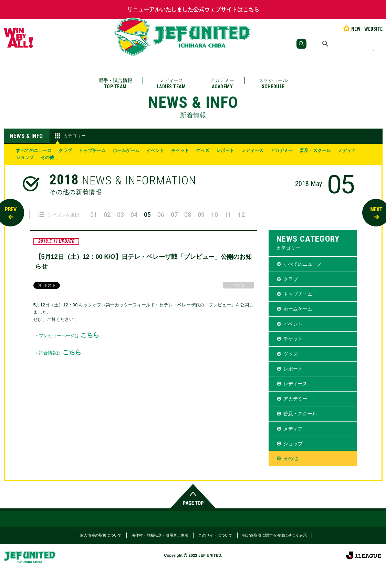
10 (215, 215)
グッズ (203, 150)
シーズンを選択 (59, 215)
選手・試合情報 (115, 84)
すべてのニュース (34, 150)
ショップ (25, 157)
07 (174, 215)
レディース (171, 84)
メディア (347, 150)
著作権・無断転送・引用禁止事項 (160, 535)
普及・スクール (315, 150)
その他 (47, 157)
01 (94, 215)
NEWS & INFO (26, 136)
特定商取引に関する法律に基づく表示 (275, 535)
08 (188, 215)
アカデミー (222, 84)
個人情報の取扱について (101, 535)
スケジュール (273, 84)
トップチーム (92, 150)
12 (241, 215)
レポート (225, 150)
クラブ (65, 150)
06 (161, 215)
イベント (155, 150)
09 (201, 215)
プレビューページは (69, 336)
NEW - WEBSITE (362, 29)
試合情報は (60, 353)
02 (107, 215)
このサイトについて (215, 535)
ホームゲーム (126, 150)
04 (134, 215)
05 (147, 215)
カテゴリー (69, 136)
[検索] (339, 44)
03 (121, 215)
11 (228, 215)
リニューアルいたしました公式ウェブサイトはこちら (193, 9)
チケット (180, 150)
